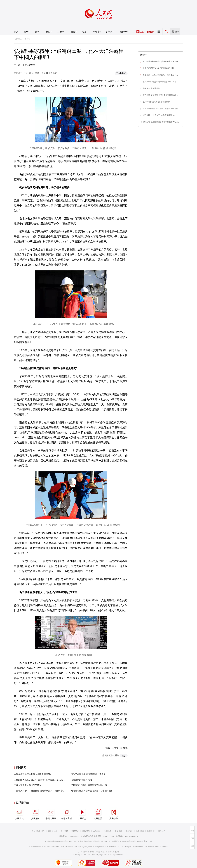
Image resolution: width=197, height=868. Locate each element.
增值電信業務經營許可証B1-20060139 (95, 841)
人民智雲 (98, 814)
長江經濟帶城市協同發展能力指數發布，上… (162, 122)
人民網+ (35, 814)
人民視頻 (82, 814)
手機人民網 (51, 814)
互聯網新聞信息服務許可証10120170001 (61, 841)
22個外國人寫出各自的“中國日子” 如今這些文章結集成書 (41, 780)
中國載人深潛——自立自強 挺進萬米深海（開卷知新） (40, 791)
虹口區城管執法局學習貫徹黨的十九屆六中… (161, 62)
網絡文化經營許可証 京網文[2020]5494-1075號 (79, 847)
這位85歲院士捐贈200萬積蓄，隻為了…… (90, 774)
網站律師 (140, 831)
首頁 (16, 32)
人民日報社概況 (38, 831)
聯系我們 (162, 831)
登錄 (177, 32)
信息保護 (151, 831)
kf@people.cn (74, 836)
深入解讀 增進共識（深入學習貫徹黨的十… (161, 95)
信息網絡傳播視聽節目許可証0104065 (44, 847)
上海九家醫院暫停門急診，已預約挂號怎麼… (161, 109)
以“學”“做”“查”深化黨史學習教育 (156, 102)
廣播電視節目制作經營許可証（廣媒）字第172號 (132, 841)
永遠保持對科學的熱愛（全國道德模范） (33, 774)
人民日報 (19, 814)
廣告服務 (86, 831)
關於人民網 (53, 831)
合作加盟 (97, 831)
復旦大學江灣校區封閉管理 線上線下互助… (161, 82)
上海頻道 (27, 39)
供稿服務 (108, 831)
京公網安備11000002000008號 (156, 847)
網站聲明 (129, 831)
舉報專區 (97, 32)
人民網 (17, 39)
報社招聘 (64, 831)
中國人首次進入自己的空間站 (28, 785)
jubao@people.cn (131, 836)
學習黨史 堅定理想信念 (152, 88)
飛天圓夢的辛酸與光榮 (81, 780)
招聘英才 (75, 831)
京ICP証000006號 (136, 847)
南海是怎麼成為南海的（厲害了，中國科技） (92, 791)
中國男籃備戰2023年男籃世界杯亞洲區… (159, 68)
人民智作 (114, 814)
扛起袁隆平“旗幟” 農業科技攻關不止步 (89, 785)
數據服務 (118, 831)
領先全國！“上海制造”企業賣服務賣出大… (160, 115)
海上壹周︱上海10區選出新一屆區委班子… (160, 75)
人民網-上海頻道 (49, 73)
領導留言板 (67, 814)
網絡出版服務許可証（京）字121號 (113, 847)
